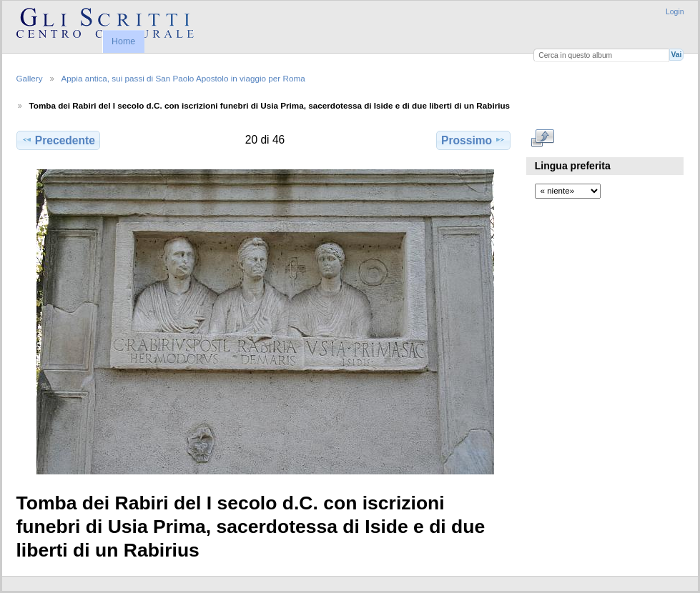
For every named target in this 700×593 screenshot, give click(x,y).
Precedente (58, 140)
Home (123, 41)
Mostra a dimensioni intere (542, 139)
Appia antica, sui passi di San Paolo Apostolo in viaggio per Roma (183, 78)
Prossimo (473, 140)
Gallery (30, 78)
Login (675, 12)
